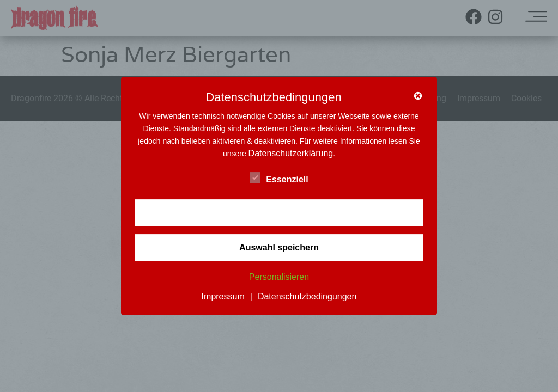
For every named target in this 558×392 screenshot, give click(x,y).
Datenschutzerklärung (291, 153)
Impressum (223, 296)
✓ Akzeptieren (279, 213)
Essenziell (279, 177)
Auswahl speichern (279, 247)
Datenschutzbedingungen (307, 296)
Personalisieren (279, 277)
